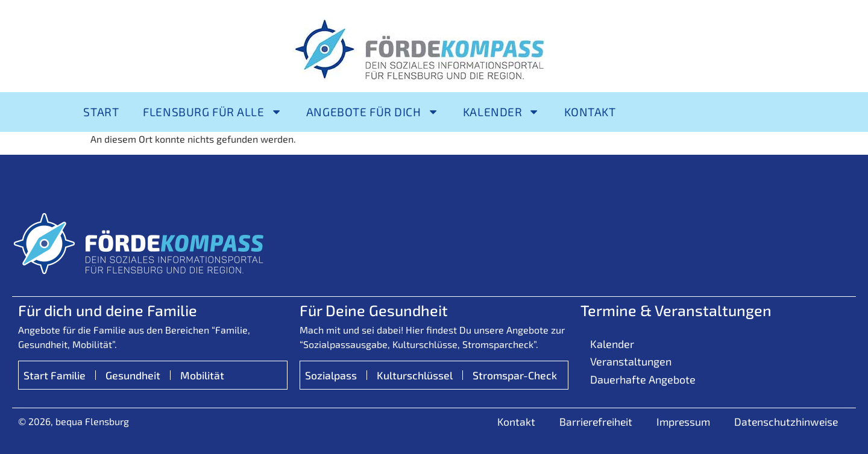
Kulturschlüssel (415, 375)
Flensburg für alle (212, 112)
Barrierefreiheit (596, 421)
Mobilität (202, 375)
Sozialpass (331, 375)
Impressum (683, 421)
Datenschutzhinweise (786, 421)
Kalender (502, 112)
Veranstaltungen (631, 361)
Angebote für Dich (373, 112)
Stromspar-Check (515, 375)
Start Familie (55, 375)
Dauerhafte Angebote (643, 379)
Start (101, 112)
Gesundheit (133, 375)
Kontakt (590, 112)
